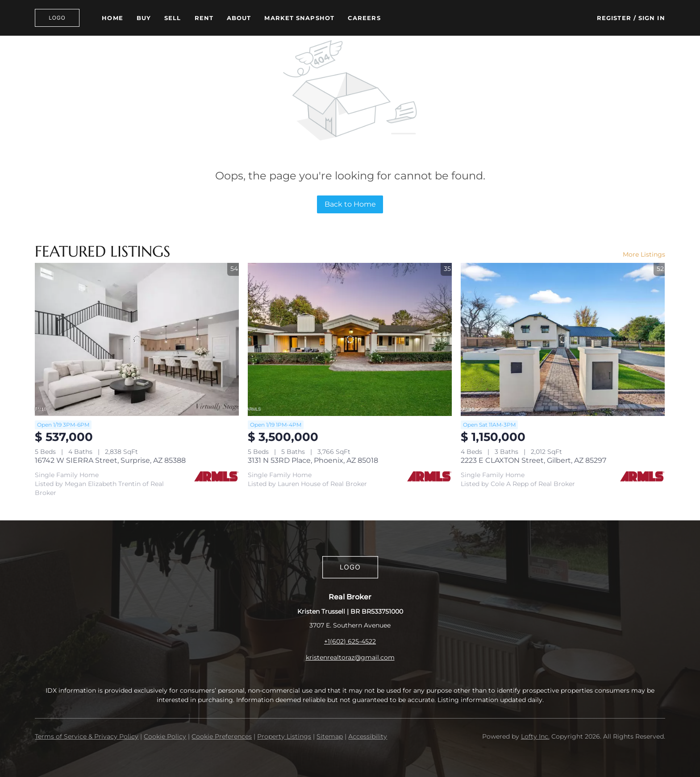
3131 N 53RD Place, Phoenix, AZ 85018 (313, 460)
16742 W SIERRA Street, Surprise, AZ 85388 (110, 460)
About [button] (239, 18)
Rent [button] (204, 18)
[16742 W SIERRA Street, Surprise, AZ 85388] (137, 339)
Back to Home (350, 204)
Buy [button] (144, 18)
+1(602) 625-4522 (350, 641)
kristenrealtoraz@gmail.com (350, 657)
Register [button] (614, 18)
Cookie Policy (165, 736)
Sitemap (330, 736)
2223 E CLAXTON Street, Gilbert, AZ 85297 (533, 460)
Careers (364, 18)
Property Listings (284, 736)
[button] (57, 18)
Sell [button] (173, 18)
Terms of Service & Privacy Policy (87, 736)
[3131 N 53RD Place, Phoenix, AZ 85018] (350, 339)
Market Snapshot (299, 18)
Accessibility (368, 736)
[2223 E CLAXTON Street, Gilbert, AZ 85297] (563, 339)
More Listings (644, 254)
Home (112, 18)
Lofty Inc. (535, 736)
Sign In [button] (652, 18)
